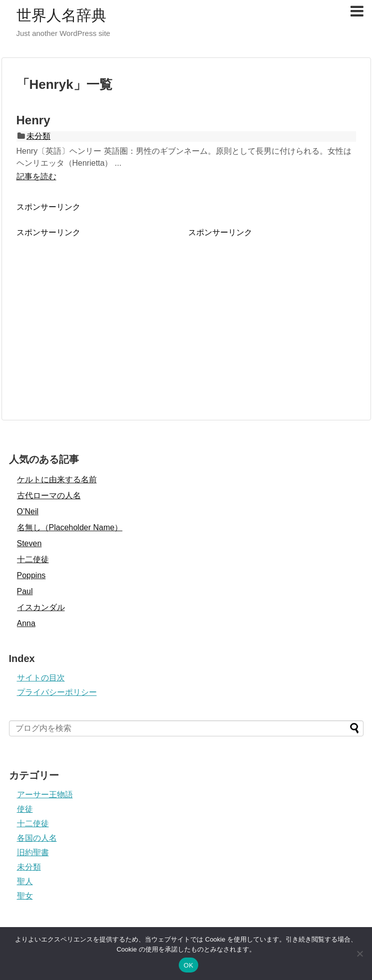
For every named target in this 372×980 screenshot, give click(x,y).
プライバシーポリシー (57, 692)
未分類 (38, 136)
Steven (29, 543)
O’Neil (28, 511)
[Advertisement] (100, 308)
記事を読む (36, 176)
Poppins (31, 575)
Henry (33, 120)
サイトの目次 (41, 678)
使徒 (25, 809)
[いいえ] (360, 954)
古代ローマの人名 (49, 495)
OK (188, 965)
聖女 (25, 896)
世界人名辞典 (61, 15)
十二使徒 (33, 559)
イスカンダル (41, 607)
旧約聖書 (33, 852)
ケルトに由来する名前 (57, 480)
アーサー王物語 (45, 795)
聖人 (25, 881)
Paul (25, 591)
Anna (26, 623)
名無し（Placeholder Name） (70, 527)
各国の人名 (37, 838)
